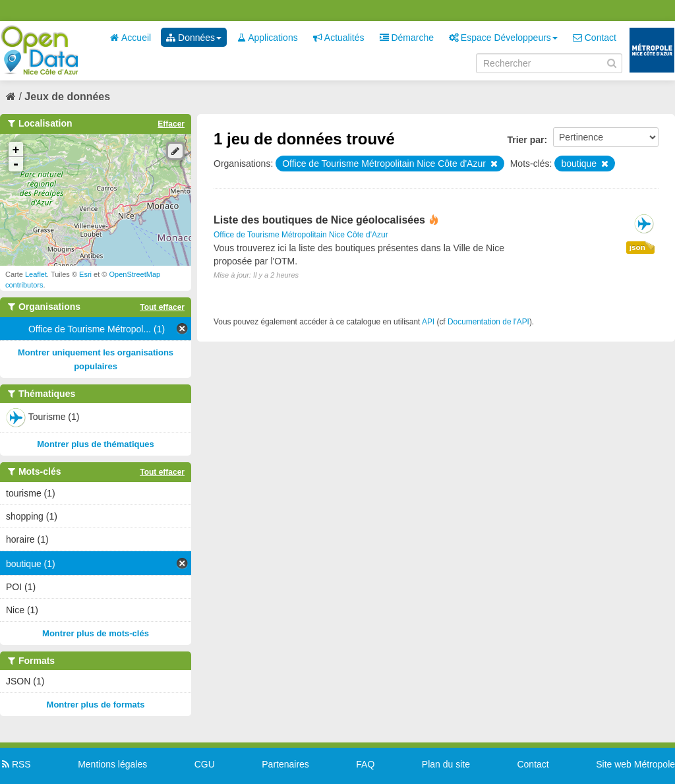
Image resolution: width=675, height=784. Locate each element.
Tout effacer (162, 307)
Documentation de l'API (488, 322)
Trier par (525, 140)
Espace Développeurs (503, 38)
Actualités (339, 38)
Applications (267, 38)
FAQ (365, 764)
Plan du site (446, 764)
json (637, 247)
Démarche (407, 38)
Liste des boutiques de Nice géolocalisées (319, 220)
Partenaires (285, 764)
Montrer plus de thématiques (96, 444)
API (428, 322)
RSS (15, 764)
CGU (205, 764)
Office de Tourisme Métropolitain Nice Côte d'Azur (301, 235)
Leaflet (36, 274)
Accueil (131, 38)
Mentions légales (112, 764)
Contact (595, 38)
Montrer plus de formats (96, 705)
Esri (85, 274)
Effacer (171, 124)
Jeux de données (67, 97)
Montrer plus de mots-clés (96, 633)
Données (194, 38)
